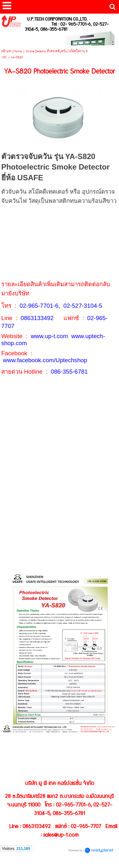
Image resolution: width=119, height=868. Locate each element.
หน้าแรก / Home (12, 51)
